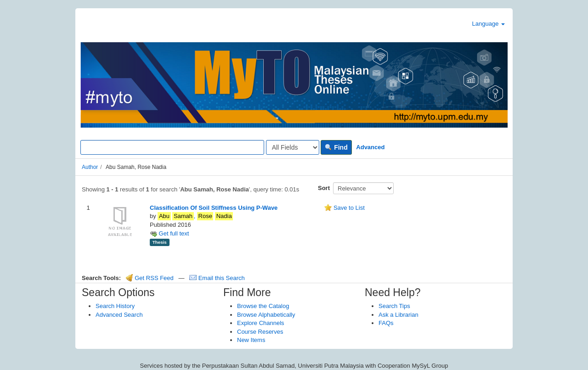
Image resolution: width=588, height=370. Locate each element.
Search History (115, 306)
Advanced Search (119, 315)
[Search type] (293, 147)
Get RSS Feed (150, 278)
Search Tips (394, 306)
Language (489, 24)
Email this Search (217, 278)
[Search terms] (172, 147)
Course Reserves (260, 332)
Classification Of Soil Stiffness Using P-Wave (214, 208)
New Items (251, 340)
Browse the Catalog (263, 306)
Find (336, 147)
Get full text (169, 233)
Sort (324, 188)
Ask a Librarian (399, 315)
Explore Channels (261, 323)
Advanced (370, 147)
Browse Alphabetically (266, 315)
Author (90, 167)
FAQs (386, 323)
